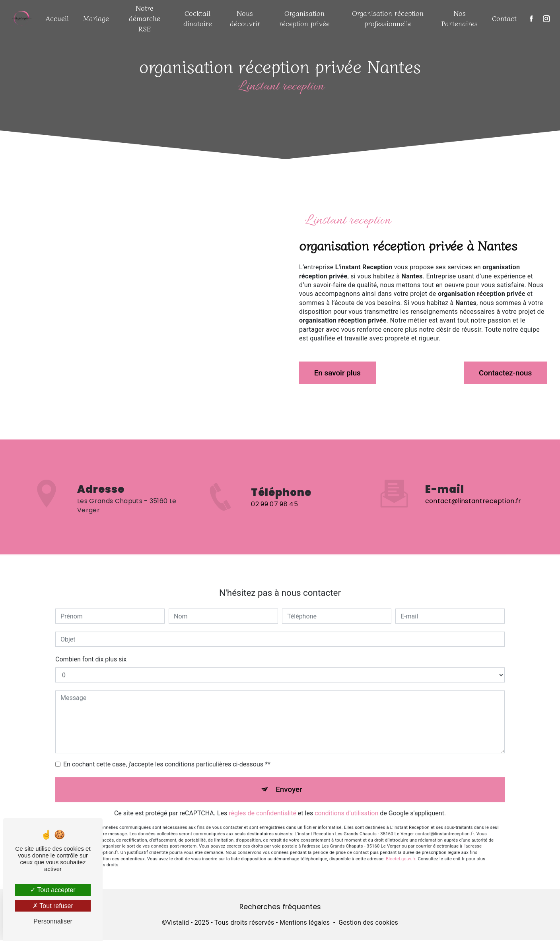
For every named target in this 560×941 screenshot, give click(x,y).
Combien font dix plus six (91, 651)
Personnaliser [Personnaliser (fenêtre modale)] (53, 921)
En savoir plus (339, 373)
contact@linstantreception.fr (473, 493)
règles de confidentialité (262, 806)
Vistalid (178, 924)
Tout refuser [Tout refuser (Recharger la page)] (53, 906)
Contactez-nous (504, 373)
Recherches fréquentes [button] (280, 908)
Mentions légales (305, 924)
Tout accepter (53, 890)
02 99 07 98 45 (274, 513)
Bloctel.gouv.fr (401, 851)
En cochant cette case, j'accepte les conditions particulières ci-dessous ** (167, 756)
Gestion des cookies (368, 924)
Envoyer (289, 781)
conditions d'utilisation (346, 806)
